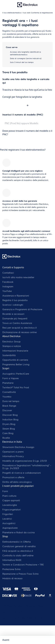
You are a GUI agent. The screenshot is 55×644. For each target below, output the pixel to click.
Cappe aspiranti (11, 500)
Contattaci (8, 273)
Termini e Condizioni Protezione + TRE (23, 564)
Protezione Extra (11, 569)
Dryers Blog (9, 424)
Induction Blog (10, 419)
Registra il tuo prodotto (15, 300)
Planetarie (8, 383)
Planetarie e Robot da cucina (18, 532)
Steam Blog (9, 429)
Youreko (7, 396)
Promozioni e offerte (13, 477)
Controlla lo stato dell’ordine (18, 555)
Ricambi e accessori (13, 314)
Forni (5, 491)
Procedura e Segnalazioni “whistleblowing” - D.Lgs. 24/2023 (27, 467)
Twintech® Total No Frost (16, 387)
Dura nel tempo (11, 401)
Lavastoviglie (10, 505)
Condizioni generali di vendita (19, 546)
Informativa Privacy (13, 456)
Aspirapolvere (10, 528)
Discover (7, 410)
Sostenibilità (9, 355)
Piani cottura (9, 496)
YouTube (7, 291)
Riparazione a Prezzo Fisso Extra (20, 574)
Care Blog (8, 433)
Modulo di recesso (12, 578)
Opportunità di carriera (15, 360)
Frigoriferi (8, 514)
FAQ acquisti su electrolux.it (18, 551)
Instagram (8, 286)
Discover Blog (10, 415)
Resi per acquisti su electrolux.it (20, 328)
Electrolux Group (11, 341)
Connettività (9, 392)
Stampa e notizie (12, 346)
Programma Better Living (16, 364)
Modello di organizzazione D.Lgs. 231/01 (25, 461)
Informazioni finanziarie (15, 351)
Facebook (8, 282)
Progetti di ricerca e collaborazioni (22, 473)
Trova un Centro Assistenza (17, 323)
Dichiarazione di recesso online (20, 332)
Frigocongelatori (12, 509)
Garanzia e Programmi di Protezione (22, 309)
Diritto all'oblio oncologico (17, 482)
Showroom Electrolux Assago (18, 447)
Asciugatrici (9, 523)
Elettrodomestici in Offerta (16, 542)
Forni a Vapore (10, 378)
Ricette (6, 438)
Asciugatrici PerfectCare (16, 374)
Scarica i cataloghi (13, 305)
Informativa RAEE (12, 560)
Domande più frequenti (15, 318)
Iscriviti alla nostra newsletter (18, 277)
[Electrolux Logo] (11, 256)
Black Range (9, 406)
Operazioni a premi (13, 452)
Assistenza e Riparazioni (16, 295)
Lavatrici (7, 519)
